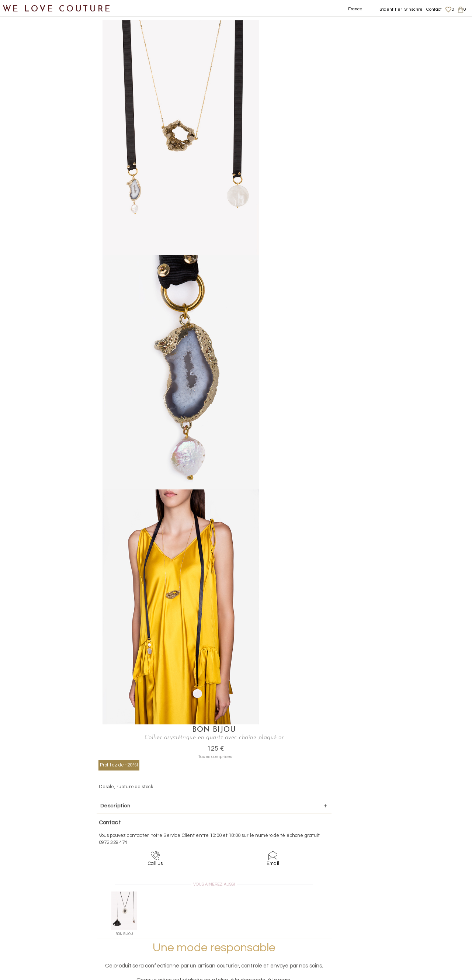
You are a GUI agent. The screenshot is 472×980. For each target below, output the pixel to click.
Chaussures (25, 90)
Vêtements (24, 72)
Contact (434, 9)
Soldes (18, 323)
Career (394, 934)
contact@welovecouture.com (409, 841)
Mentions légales (405, 898)
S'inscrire (413, 9)
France (355, 9)
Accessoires (25, 126)
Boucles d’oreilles (47, 179)
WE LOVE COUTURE (58, 8)
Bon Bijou (336, 24)
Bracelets (37, 198)
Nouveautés (25, 54)
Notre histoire (27, 36)
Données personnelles (411, 913)
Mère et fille (25, 305)
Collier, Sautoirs (45, 233)
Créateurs (22, 287)
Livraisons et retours (408, 905)
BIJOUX (26, 144)
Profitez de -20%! (293, 67)
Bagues (34, 162)
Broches (34, 215)
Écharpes (29, 269)
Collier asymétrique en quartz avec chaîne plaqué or (239, 15)
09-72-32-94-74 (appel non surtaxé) (282, 841)
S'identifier (391, 9)
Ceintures (29, 251)
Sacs (15, 108)
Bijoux (133, 15)
